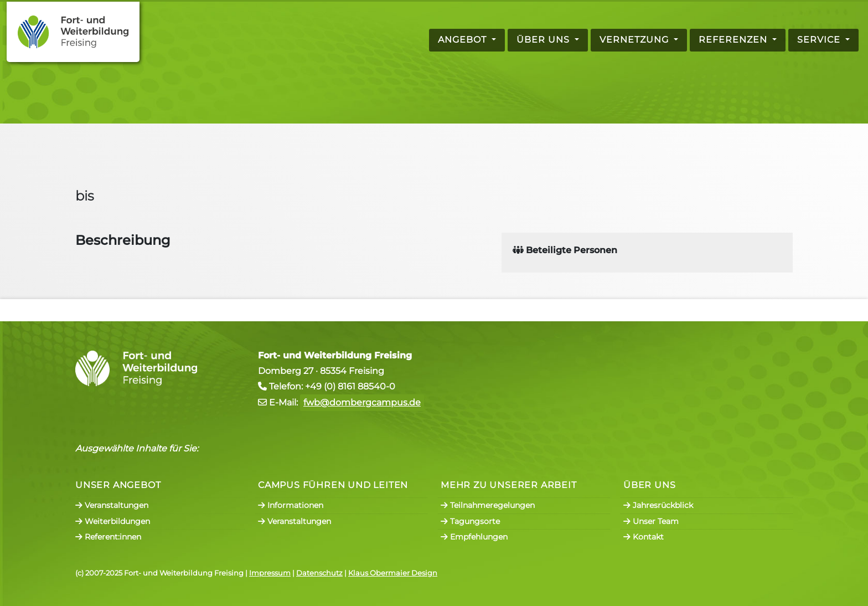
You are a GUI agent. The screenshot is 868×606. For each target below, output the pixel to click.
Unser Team (651, 521)
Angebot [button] (464, 40)
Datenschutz (319, 573)
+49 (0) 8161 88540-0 (350, 386)
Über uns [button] (544, 40)
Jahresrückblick (658, 505)
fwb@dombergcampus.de (362, 402)
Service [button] (820, 40)
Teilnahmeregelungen (488, 505)
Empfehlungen (474, 537)
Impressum (270, 573)
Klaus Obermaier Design (393, 573)
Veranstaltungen (112, 505)
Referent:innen (108, 537)
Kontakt (644, 537)
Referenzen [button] (734, 40)
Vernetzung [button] (635, 40)
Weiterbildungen (113, 521)
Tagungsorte (470, 521)
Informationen (291, 505)
